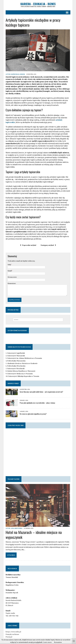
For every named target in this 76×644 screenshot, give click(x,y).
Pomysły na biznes (11, 631)
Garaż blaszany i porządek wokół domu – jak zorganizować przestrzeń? (40, 389)
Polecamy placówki (12, 476)
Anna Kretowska (15, 525)
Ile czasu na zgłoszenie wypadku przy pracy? (31, 411)
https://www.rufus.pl (12, 629)
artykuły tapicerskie (62, 121)
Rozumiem (58, 642)
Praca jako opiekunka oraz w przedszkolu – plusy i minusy (36, 400)
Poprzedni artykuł (28, 242)
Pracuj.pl (7, 634)
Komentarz (10, 280)
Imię (7, 261)
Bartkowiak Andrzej (16, 75)
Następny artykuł (48, 242)
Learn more (47, 642)
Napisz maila (8, 610)
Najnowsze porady (11, 380)
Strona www (10, 274)
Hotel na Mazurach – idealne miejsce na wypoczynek (32, 531)
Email (8, 267)
